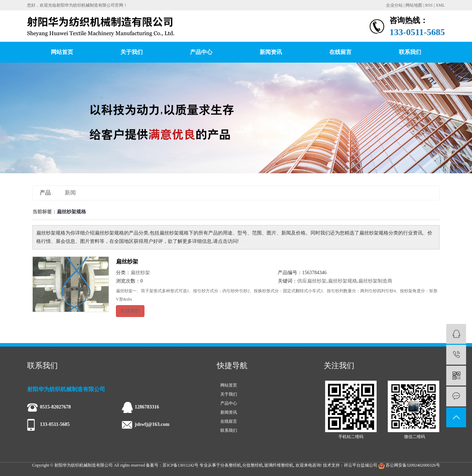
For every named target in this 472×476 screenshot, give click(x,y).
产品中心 (201, 52)
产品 (45, 193)
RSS (429, 5)
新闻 (70, 193)
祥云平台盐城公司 (361, 465)
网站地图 (414, 5)
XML (440, 5)
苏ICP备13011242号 (180, 465)
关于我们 (132, 52)
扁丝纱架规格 (343, 281)
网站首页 (62, 52)
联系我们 (410, 52)
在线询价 (130, 311)
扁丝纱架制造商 (375, 281)
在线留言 (340, 52)
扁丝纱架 (127, 261)
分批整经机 (253, 465)
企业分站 (394, 5)
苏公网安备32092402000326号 (409, 465)
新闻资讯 (271, 52)
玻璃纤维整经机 (279, 465)
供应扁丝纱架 (312, 281)
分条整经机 (231, 465)
